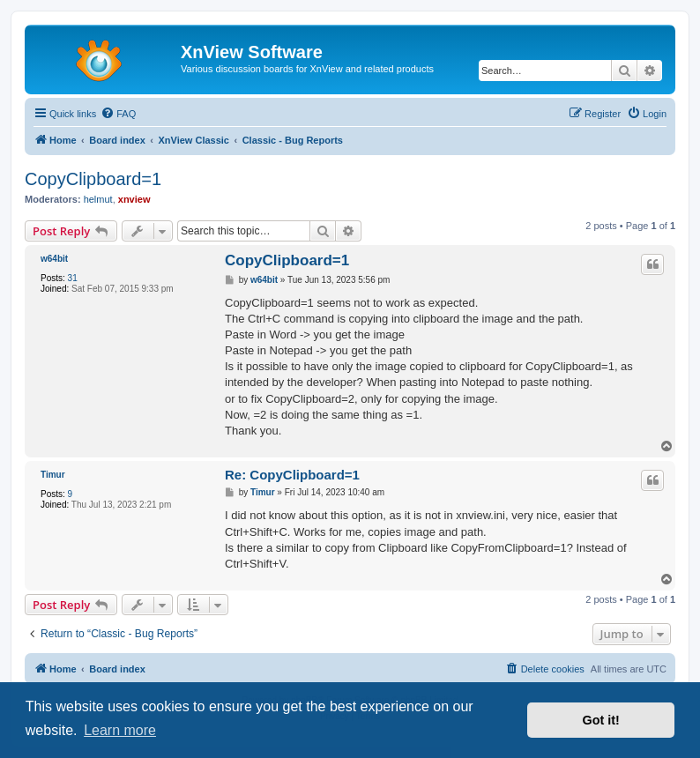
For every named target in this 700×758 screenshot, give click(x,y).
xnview (134, 199)
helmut (98, 199)
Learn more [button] (120, 730)
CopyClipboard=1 (93, 179)
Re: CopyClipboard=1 (292, 475)
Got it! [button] (601, 720)
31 (73, 278)
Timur (53, 475)
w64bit (54, 259)
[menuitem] (118, 114)
